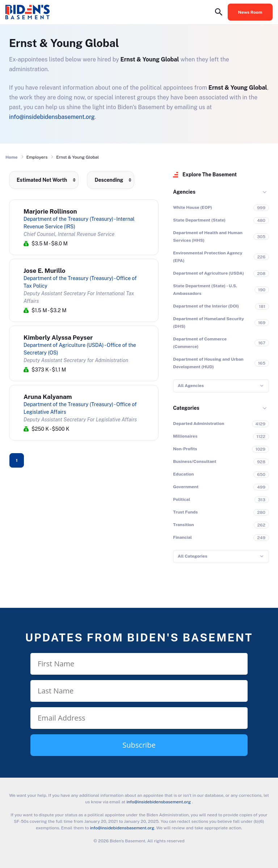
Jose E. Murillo (45, 271)
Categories (186, 408)
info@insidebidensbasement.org (52, 117)
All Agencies (191, 386)
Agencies (184, 192)
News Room (250, 12)
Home (12, 157)
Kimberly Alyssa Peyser (58, 338)
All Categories (192, 556)
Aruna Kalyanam (48, 397)
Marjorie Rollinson (50, 211)
